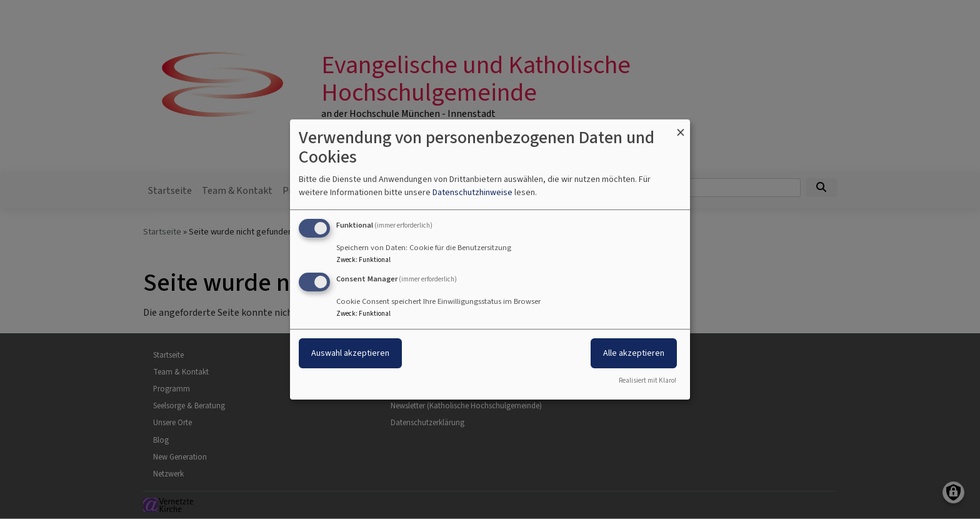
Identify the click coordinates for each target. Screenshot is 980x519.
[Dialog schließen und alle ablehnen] (681, 127)
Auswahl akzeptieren (350, 353)
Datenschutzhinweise (472, 192)
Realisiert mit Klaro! (647, 380)
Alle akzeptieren (634, 353)
